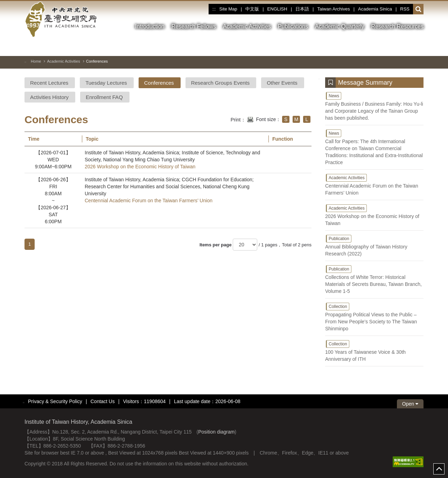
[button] (418, 9)
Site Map (228, 9)
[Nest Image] (418, 47)
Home (36, 61)
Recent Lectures (49, 83)
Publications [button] (293, 26)
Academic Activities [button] (247, 26)
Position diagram (216, 432)
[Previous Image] (406, 47)
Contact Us (102, 401)
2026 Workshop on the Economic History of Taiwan (140, 167)
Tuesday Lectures (106, 83)
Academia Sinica (375, 9)
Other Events (282, 83)
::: (214, 9)
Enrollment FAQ (104, 97)
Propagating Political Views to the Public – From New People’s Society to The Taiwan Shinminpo (374, 317)
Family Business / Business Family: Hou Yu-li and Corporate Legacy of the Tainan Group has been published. (374, 106)
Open (410, 404)
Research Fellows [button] (194, 26)
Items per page (216, 245)
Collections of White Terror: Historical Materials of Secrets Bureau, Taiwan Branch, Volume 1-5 (374, 279)
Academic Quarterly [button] (340, 26)
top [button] (439, 469)
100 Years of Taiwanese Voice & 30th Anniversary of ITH (374, 351)
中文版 (252, 9)
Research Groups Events (220, 83)
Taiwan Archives (333, 9)
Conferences (159, 83)
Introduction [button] (150, 26)
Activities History (49, 97)
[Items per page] (245, 245)
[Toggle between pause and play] (393, 47)
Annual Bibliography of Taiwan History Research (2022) (374, 245)
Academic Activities (63, 61)
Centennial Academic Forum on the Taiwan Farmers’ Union (149, 201)
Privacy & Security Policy (55, 401)
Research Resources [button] (397, 26)
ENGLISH (277, 9)
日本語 (302, 9)
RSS (405, 9)
